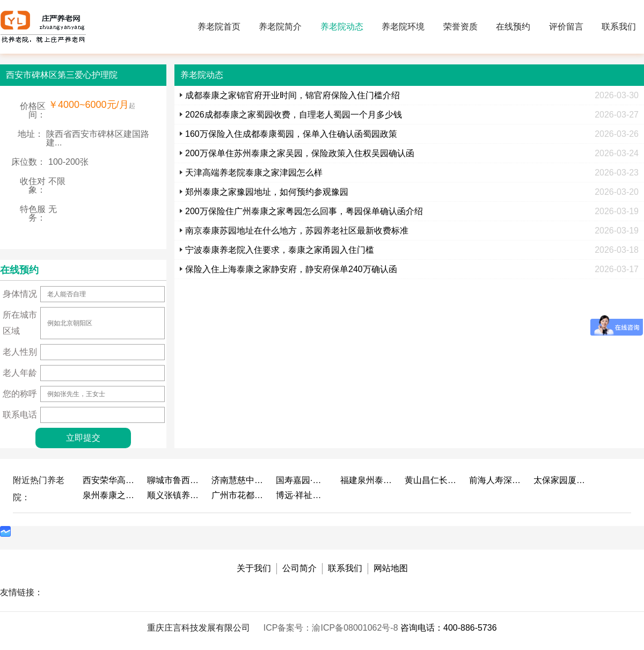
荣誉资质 (460, 27)
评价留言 (566, 27)
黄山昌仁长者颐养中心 (431, 480)
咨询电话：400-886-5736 (449, 628)
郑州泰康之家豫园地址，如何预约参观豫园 (267, 192)
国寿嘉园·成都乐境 (303, 480)
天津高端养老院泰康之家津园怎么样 (254, 173)
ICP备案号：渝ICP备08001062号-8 (332, 628)
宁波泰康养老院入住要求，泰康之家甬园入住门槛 (280, 250)
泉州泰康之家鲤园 (109, 495)
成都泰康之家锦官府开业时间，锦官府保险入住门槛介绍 (292, 95)
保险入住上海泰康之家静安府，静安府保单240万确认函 (291, 269)
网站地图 (391, 568)
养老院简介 (280, 27)
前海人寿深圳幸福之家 (496, 480)
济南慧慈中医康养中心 (238, 480)
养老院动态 (342, 27)
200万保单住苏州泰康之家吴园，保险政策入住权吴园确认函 (300, 153)
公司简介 (299, 568)
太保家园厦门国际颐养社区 (560, 480)
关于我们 (254, 568)
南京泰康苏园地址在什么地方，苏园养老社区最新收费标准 (297, 231)
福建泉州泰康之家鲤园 (367, 480)
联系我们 (619, 27)
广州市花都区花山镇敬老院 (238, 495)
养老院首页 (219, 27)
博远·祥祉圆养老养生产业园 (303, 495)
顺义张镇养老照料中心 (174, 495)
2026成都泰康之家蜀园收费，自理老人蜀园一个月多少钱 (294, 115)
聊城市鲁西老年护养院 (174, 480)
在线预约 (513, 27)
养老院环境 (403, 27)
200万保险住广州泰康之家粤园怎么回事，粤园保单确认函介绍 (304, 211)
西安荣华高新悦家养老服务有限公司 (109, 480)
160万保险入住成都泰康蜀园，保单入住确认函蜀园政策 (291, 134)
